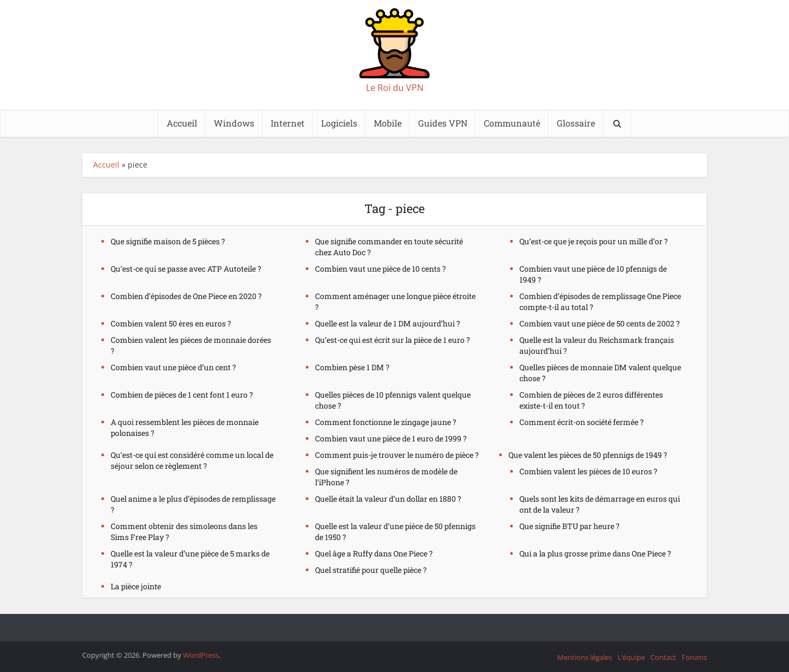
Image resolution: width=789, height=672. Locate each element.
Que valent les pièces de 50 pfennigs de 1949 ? (588, 455)
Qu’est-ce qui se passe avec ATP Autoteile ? (186, 269)
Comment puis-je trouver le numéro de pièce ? (397, 455)
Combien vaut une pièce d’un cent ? (173, 367)
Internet (288, 123)
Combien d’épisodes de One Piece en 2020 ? (186, 296)
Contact (663, 657)
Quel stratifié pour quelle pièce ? (371, 570)
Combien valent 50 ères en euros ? (171, 323)
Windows (234, 123)
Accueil (182, 123)
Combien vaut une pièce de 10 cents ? (381, 269)
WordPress (201, 655)
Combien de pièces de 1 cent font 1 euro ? (182, 395)
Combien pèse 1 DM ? (352, 367)
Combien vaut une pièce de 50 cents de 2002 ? (600, 323)
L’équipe (631, 657)
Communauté (512, 123)
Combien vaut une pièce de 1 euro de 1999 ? (391, 438)
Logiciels (339, 123)
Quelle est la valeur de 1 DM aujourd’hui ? (388, 323)
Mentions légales (585, 657)
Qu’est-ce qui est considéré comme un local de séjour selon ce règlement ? (192, 460)
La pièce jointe (136, 586)
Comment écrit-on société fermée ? (582, 422)
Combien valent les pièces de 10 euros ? (588, 471)
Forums (694, 657)
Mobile (388, 123)
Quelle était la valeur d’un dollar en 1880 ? (388, 499)
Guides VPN (443, 123)
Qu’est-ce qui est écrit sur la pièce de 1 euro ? (393, 340)
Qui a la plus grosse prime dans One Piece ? (595, 553)
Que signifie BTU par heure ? (570, 526)
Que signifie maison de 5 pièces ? (168, 241)
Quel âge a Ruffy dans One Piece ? (374, 553)
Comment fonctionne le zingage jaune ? (386, 422)
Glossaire (576, 123)
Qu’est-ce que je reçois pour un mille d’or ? (594, 241)
